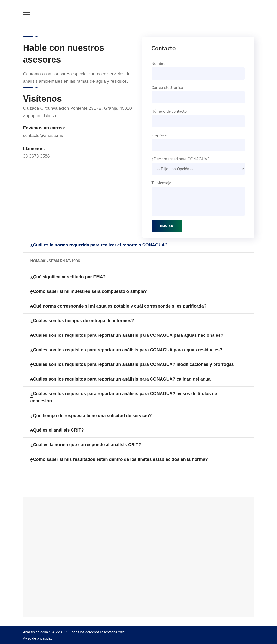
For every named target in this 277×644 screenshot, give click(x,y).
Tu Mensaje (198, 198)
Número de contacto (198, 118)
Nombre (198, 70)
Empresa (198, 142)
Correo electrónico (198, 94)
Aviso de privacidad (38, 638)
